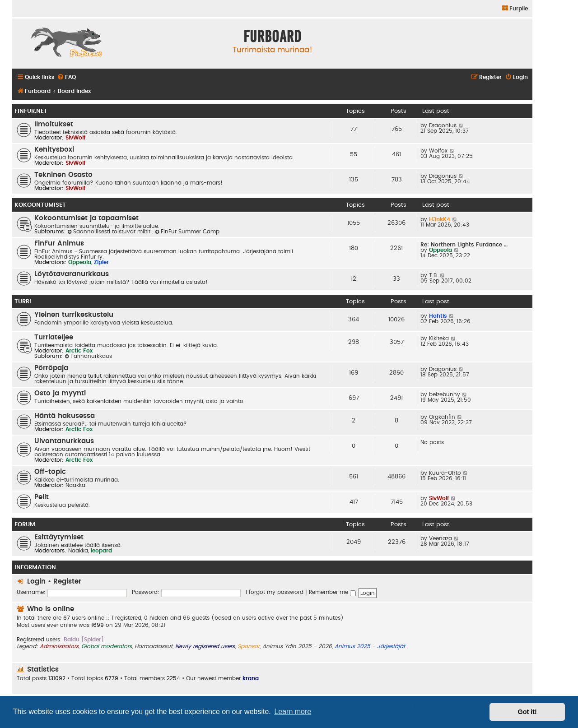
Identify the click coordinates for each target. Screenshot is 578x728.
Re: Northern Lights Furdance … (464, 245)
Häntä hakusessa (65, 416)
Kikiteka (439, 338)
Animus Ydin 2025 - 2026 (297, 646)
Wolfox (438, 151)
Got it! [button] (527, 712)
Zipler (101, 262)
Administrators (59, 646)
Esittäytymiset (59, 537)
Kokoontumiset (40, 205)
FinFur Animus (59, 243)
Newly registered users (205, 646)
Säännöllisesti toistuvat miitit (110, 232)
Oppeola (80, 262)
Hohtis (438, 316)
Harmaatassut (154, 646)
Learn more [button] (293, 712)
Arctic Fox (79, 351)
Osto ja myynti (60, 393)
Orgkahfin (442, 417)
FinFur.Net (31, 111)
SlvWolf (75, 138)
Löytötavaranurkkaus (72, 274)
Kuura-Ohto (445, 473)
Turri (23, 301)
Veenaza (440, 538)
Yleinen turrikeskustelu (74, 315)
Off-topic (50, 472)
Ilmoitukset (54, 124)
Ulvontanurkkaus (64, 441)
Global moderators (107, 646)
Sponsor (249, 646)
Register (67, 582)
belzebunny (445, 394)
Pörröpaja (51, 368)
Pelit (42, 497)
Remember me (332, 592)
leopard (101, 551)
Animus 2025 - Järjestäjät (370, 646)
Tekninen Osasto (63, 175)
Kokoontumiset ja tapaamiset (86, 218)
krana (251, 678)
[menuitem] (515, 9)
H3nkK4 (440, 219)
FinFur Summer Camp (187, 232)
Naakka (75, 485)
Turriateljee (54, 337)
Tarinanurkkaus (88, 356)
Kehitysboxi (54, 150)
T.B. (433, 275)
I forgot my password (275, 592)
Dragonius (443, 125)
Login (36, 582)
